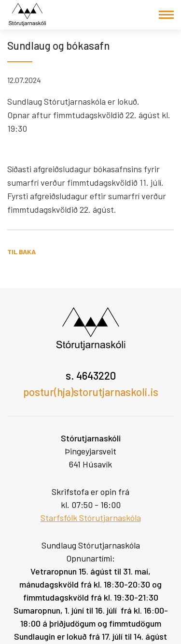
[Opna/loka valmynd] (166, 15)
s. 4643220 (91, 375)
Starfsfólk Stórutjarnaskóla (91, 518)
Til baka (21, 252)
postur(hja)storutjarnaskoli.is (91, 392)
